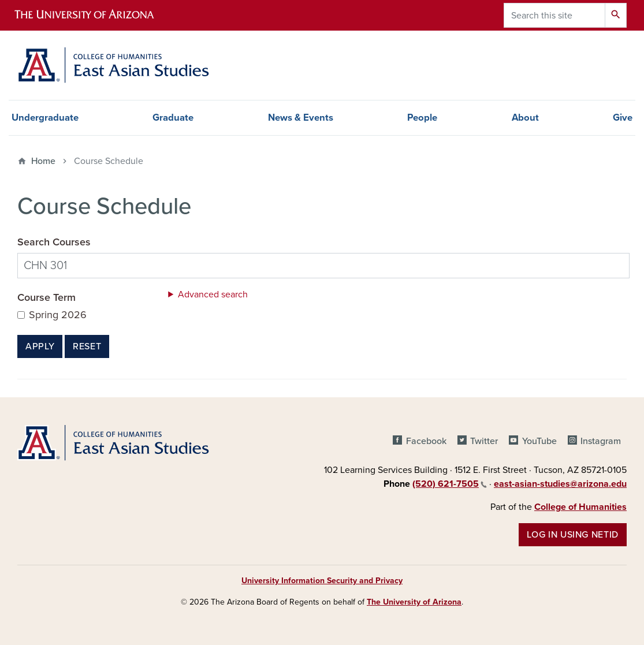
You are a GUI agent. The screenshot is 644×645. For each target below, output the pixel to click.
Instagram (601, 441)
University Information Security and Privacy (322, 581)
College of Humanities (580, 507)
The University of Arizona (414, 602)
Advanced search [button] (213, 294)
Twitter (484, 441)
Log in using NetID (573, 535)
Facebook (426, 441)
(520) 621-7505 (450, 484)
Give (623, 118)
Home (43, 161)
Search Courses (54, 242)
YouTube (539, 441)
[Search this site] (554, 15)
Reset (87, 346)
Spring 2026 (58, 315)
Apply (40, 346)
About (525, 118)
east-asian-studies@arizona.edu (560, 484)
